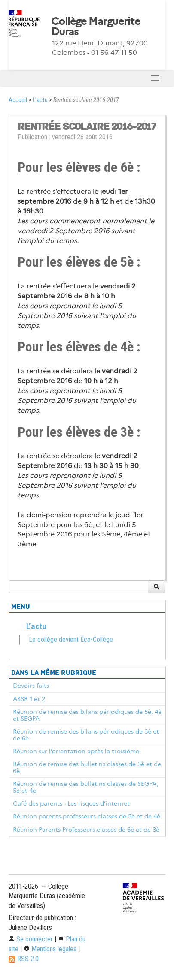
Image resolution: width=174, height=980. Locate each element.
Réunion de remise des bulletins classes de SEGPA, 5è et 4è (86, 787)
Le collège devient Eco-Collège (71, 640)
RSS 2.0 (24, 959)
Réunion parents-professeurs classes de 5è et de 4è (87, 816)
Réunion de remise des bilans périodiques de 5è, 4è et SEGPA (87, 715)
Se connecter (31, 939)
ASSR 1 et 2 (29, 699)
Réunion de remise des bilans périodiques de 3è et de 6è (86, 735)
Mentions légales (50, 949)
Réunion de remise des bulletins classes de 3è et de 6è (87, 767)
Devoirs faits (31, 686)
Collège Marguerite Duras (96, 27)
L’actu (40, 100)
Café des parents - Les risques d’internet (71, 803)
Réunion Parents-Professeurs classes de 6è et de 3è (86, 830)
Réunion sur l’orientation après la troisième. (77, 751)
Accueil (18, 100)
